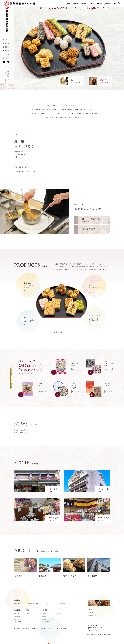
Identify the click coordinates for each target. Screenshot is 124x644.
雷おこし (49, 604)
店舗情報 (17, 610)
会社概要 (44, 616)
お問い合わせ (91, 610)
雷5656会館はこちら (96, 628)
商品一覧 (17, 604)
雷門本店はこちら (95, 630)
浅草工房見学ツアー (95, 229)
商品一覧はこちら (59, 332)
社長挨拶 (44, 614)
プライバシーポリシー (93, 616)
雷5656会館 (17, 616)
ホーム (5, 40)
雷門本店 (16, 614)
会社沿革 (44, 619)
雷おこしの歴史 (45, 622)
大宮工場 (28, 614)
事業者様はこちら (92, 613)
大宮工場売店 (18, 622)
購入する (76, 369)
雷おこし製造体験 (95, 220)
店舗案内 (6, 47)
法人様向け (7, 58)
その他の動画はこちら (24, 167)
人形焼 (62, 604)
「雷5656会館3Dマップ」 (24, 171)
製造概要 (6, 51)
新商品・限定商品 (33, 604)
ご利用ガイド (91, 618)
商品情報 (6, 43)
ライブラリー (58, 614)
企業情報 (6, 54)
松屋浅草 (16, 619)
